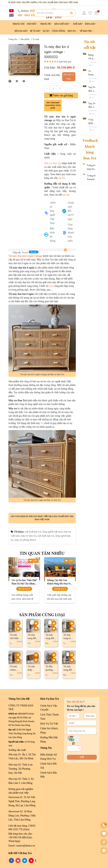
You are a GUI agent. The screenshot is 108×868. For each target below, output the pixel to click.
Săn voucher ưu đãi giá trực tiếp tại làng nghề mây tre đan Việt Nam (42, 518)
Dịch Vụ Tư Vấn (49, 724)
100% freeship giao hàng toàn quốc (53, 105)
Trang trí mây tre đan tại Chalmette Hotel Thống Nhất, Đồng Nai (92, 167)
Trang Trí (46, 24)
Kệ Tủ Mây (35, 31)
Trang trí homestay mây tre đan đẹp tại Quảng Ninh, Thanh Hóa (92, 177)
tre (42, 423)
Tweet (25, 253)
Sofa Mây (90, 24)
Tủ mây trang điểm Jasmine (33, 638)
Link (34, 252)
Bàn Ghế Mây (63, 24)
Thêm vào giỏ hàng (61, 95)
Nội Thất (32, 24)
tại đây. (62, 178)
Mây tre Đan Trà (53, 163)
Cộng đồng (58, 31)
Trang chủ (19, 24)
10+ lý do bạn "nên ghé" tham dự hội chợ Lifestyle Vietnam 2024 (24, 582)
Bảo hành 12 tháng (69, 77)
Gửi (82, 757)
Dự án (46, 31)
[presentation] (12, 60)
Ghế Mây (78, 24)
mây (51, 286)
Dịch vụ (72, 31)
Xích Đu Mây (21, 31)
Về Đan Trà (87, 31)
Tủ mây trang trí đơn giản (68, 638)
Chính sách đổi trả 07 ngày (71, 211)
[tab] (65, 250)
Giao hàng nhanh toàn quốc (71, 233)
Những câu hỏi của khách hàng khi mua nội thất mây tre (60, 582)
